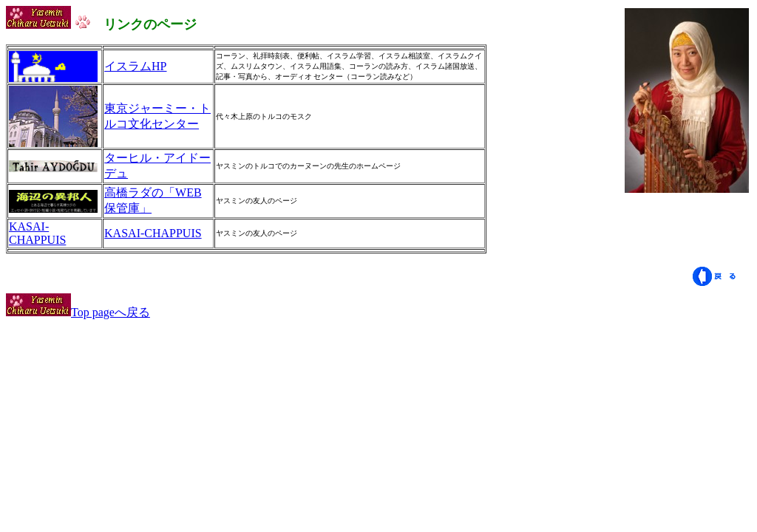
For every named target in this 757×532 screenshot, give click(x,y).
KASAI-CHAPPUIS (37, 233)
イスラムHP (135, 66)
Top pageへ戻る (78, 312)
